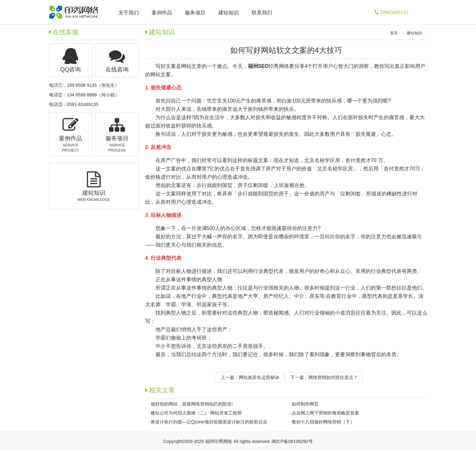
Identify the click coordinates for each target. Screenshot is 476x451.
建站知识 (414, 33)
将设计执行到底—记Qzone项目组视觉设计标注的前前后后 (209, 422)
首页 (394, 33)
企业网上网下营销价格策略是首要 (325, 413)
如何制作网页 (305, 404)
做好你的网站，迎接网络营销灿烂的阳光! (192, 404)
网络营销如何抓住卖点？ (333, 377)
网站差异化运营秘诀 (259, 377)
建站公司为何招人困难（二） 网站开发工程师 (196, 413)
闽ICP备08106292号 (292, 441)
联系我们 (262, 13)
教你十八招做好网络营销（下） (323, 422)
